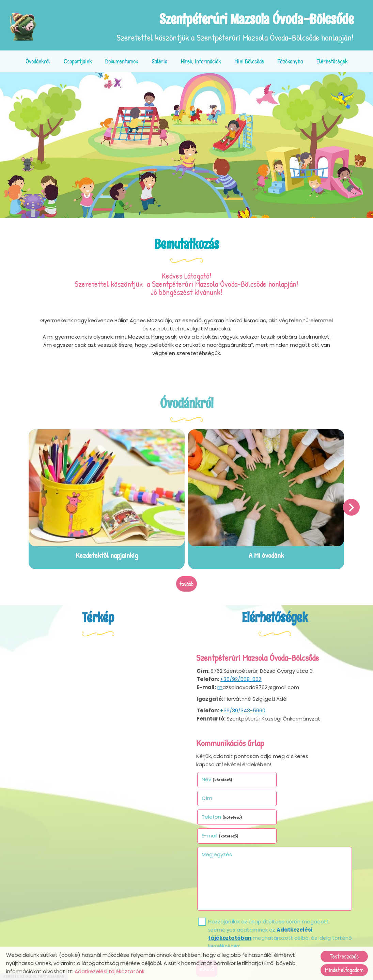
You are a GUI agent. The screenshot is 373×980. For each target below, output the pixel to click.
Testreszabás (344, 956)
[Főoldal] (24, 27)
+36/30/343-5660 (243, 709)
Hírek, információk (201, 61)
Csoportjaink (78, 61)
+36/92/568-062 (241, 678)
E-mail (299, 797)
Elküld (207, 930)
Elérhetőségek (332, 61)
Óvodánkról (38, 61)
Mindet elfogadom (344, 970)
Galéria (159, 61)
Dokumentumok (122, 61)
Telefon (223, 797)
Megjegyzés (217, 815)
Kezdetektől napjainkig (107, 554)
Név (218, 778)
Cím (285, 778)
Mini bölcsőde (249, 61)
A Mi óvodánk (266, 554)
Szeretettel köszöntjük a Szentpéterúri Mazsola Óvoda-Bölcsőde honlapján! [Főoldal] (235, 27)
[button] (351, 507)
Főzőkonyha (290, 61)
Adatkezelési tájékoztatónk (110, 971)
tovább (186, 583)
